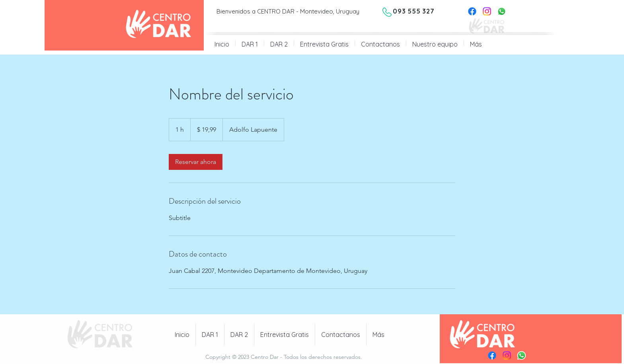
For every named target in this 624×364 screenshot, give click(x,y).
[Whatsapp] (502, 11)
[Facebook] (472, 11)
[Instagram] (487, 11)
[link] (196, 162)
